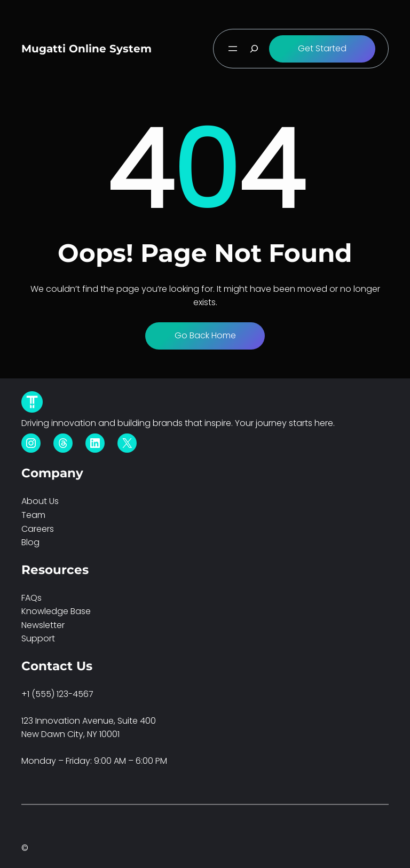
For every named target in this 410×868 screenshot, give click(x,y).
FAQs (31, 598)
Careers (38, 529)
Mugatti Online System (86, 49)
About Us (40, 501)
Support (38, 638)
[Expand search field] (254, 49)
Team (33, 515)
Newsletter (43, 625)
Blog (30, 542)
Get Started (322, 48)
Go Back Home (205, 335)
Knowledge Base (56, 611)
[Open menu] (233, 49)
